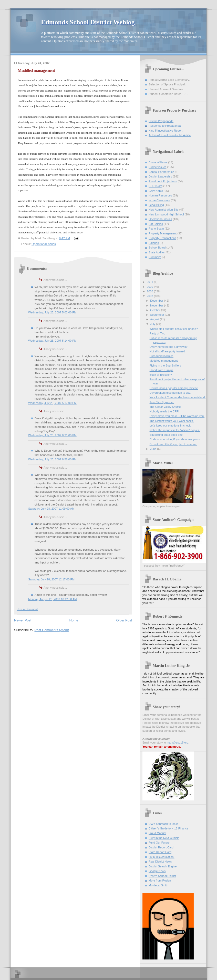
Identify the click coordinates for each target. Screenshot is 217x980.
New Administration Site (164, 210)
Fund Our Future (159, 843)
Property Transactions (162, 238)
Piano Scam (156, 229)
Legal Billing (156, 205)
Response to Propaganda (165, 126)
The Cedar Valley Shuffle (165, 407)
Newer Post (23, 620)
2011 (150, 282)
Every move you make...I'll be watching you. (177, 416)
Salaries (154, 243)
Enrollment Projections (163, 181)
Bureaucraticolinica (162, 356)
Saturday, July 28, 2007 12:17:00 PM (51, 579)
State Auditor (157, 252)
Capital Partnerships (161, 172)
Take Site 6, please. (162, 402)
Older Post (124, 620)
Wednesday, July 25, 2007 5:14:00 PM (52, 341)
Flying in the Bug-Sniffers (165, 365)
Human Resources (160, 195)
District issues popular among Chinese (174, 388)
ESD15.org (156, 186)
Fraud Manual (157, 833)
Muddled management (164, 361)
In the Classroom (159, 200)
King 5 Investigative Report (166, 131)
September (157, 315)
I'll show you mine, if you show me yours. (175, 439)
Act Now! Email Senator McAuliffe (170, 135)
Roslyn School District (162, 876)
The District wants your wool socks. (172, 421)
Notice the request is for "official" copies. (175, 430)
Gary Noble (156, 191)
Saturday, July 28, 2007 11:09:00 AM (51, 509)
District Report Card (161, 847)
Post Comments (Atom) (52, 630)
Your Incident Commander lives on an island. (178, 397)
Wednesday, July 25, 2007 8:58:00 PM (52, 459)
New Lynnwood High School (166, 214)
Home (74, 620)
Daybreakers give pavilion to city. (170, 393)
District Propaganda (161, 121)
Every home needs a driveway (169, 347)
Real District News (160, 862)
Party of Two (157, 333)
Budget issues (157, 167)
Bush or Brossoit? (161, 375)
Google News (157, 871)
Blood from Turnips (162, 370)
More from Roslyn (160, 880)
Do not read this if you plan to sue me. (173, 444)
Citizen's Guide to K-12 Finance (168, 828)
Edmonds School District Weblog (88, 22)
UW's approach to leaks (163, 824)
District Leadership (160, 176)
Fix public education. (162, 857)
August (155, 319)
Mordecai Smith (158, 885)
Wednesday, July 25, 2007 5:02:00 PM (52, 312)
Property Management (163, 233)
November (157, 305)
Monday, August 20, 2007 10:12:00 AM (53, 599)
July (153, 324)
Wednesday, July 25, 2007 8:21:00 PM (52, 435)
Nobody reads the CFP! (164, 411)
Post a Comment (27, 609)
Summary (155, 257)
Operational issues (44, 244)
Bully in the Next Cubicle (164, 838)
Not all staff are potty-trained (167, 351)
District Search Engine (163, 866)
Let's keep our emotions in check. (171, 425)
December (157, 301)
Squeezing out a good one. (167, 435)
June (154, 449)
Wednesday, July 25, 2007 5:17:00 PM (52, 403)
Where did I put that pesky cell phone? (174, 329)
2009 (150, 287)
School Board (157, 248)
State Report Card (160, 852)
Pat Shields (156, 224)
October (156, 310)
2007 (150, 296)
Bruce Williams (158, 162)
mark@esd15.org (178, 743)
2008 (150, 291)
